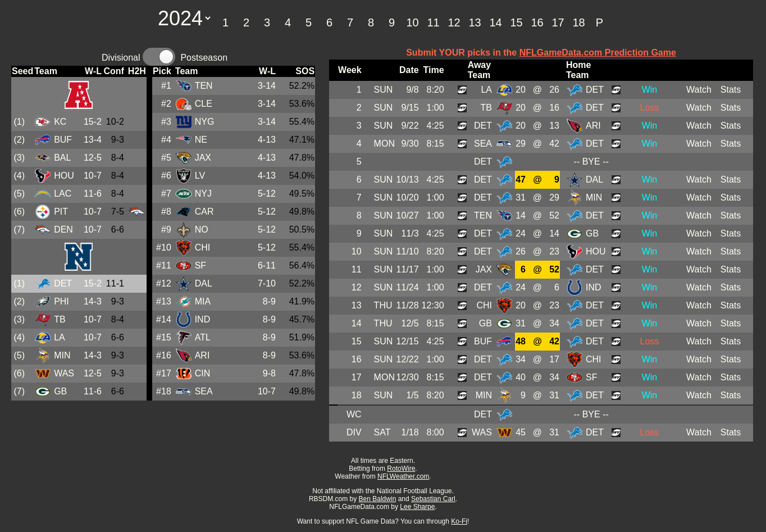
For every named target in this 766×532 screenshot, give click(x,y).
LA (60, 337)
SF (200, 265)
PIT (61, 212)
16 (537, 22)
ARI (202, 355)
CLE (204, 104)
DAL (204, 283)
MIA (203, 301)
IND (203, 319)
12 (454, 22)
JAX (203, 158)
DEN (63, 229)
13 (475, 22)
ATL (203, 337)
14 (495, 22)
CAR (204, 212)
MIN (62, 355)
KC (60, 122)
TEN (204, 86)
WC (354, 414)
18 (578, 22)
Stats (731, 90)
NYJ (203, 194)
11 (433, 22)
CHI (203, 247)
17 (558, 22)
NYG (205, 122)
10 (412, 22)
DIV (354, 432)
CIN (203, 373)
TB (60, 319)
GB (60, 391)
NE (201, 140)
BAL (62, 158)
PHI (61, 301)
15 (516, 22)
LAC (63, 194)
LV (200, 176)
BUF (63, 140)
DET (63, 283)
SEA (204, 391)
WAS (64, 373)
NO (202, 229)
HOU (64, 176)
